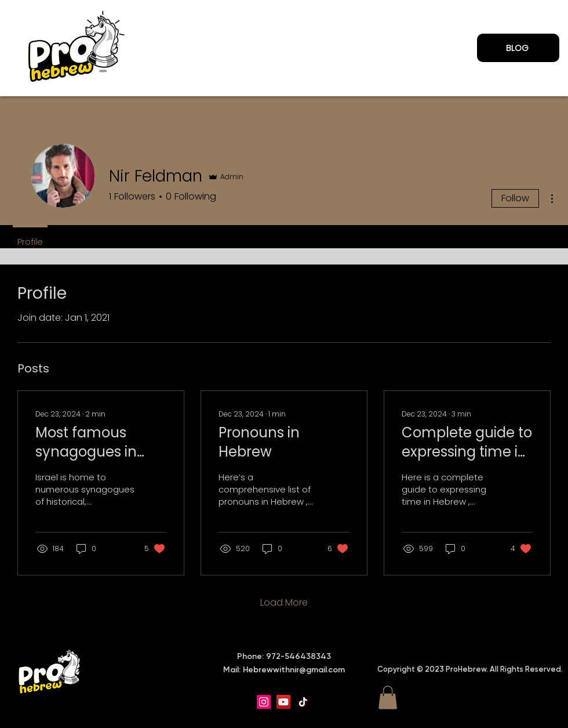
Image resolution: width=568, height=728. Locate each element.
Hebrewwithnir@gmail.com (294, 670)
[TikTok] (303, 702)
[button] (388, 698)
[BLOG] (518, 48)
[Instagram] (264, 702)
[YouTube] (283, 702)
